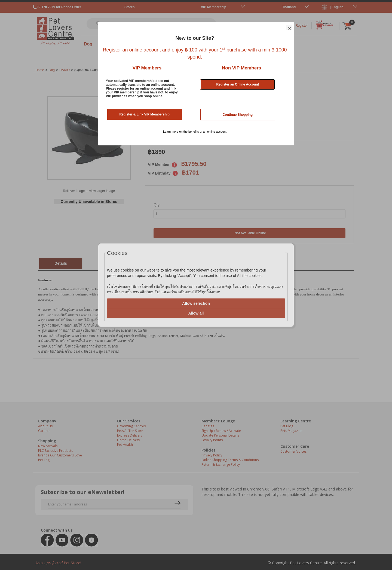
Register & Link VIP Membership (144, 114)
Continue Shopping (238, 115)
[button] (289, 28)
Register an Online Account (238, 84)
